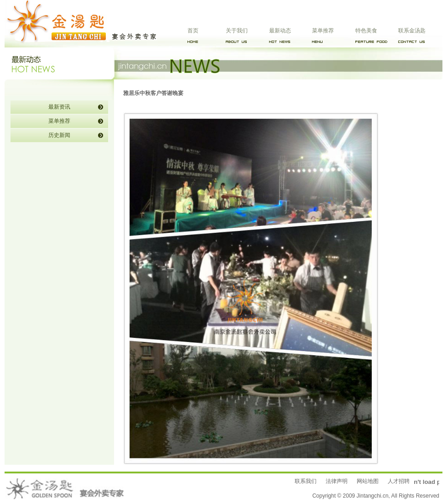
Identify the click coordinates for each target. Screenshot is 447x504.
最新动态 (280, 31)
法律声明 (337, 481)
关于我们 (237, 31)
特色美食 (366, 31)
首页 (193, 31)
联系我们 (306, 481)
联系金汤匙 (412, 31)
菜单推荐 (323, 31)
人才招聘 (399, 481)
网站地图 (368, 481)
